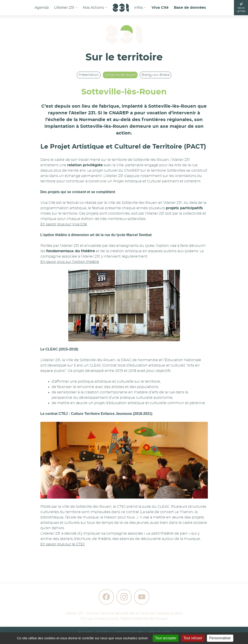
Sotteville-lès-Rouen (120, 75)
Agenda (42, 8)
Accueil (85, 632)
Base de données (190, 8)
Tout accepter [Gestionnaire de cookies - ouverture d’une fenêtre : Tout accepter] (166, 638)
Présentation (89, 75)
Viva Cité (160, 8)
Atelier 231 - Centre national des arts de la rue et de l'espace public (124, 613)
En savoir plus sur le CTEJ (63, 544)
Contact (104, 632)
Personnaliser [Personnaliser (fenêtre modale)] (220, 638)
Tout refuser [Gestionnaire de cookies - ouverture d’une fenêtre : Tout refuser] (193, 638)
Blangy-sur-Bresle (155, 75)
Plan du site (159, 632)
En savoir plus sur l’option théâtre (70, 262)
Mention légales (129, 632)
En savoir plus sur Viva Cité (64, 224)
